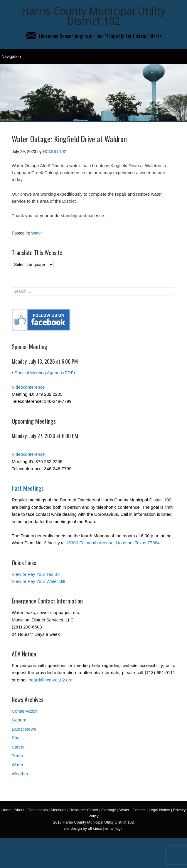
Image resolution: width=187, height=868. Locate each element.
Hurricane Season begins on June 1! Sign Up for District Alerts (94, 36)
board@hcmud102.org (51, 680)
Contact (139, 810)
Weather (20, 774)
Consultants (38, 810)
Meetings (59, 810)
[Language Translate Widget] (33, 265)
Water (37, 233)
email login (114, 828)
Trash (17, 756)
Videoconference (28, 387)
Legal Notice (159, 810)
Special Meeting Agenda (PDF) (45, 373)
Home (7, 810)
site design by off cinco (83, 828)
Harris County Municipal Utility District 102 (94, 16)
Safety (18, 747)
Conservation (25, 711)
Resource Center (84, 810)
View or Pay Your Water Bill (38, 581)
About (19, 810)
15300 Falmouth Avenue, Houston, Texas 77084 (113, 543)
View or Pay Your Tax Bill (36, 574)
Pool (16, 738)
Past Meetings (28, 488)
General (20, 720)
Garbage (109, 810)
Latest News (24, 729)
